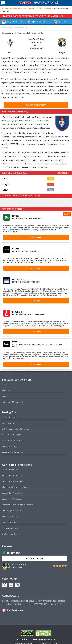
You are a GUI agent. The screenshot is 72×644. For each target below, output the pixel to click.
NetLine (61, 604)
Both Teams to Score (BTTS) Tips (16, 429)
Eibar (44, 117)
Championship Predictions (13, 481)
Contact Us (7, 396)
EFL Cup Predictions (10, 534)
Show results (63, 173)
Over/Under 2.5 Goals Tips (13, 435)
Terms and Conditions (25, 639)
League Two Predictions (12, 499)
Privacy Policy (41, 639)
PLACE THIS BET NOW (36, 105)
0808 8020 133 (40, 604)
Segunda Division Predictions (41, 8)
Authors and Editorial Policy (14, 402)
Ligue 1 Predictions (10, 522)
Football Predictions (17, 8)
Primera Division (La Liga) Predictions (18, 505)
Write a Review (34, 558)
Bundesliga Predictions (12, 511)
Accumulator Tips (9, 423)
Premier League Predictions (14, 475)
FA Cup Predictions (10, 528)
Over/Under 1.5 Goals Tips (13, 441)
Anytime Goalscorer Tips (13, 452)
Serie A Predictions (10, 516)
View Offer (36, 237)
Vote (51, 179)
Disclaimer (52, 639)
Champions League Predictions (15, 487)
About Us (6, 390)
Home (4, 8)
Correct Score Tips (10, 446)
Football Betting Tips (11, 417)
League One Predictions (12, 493)
